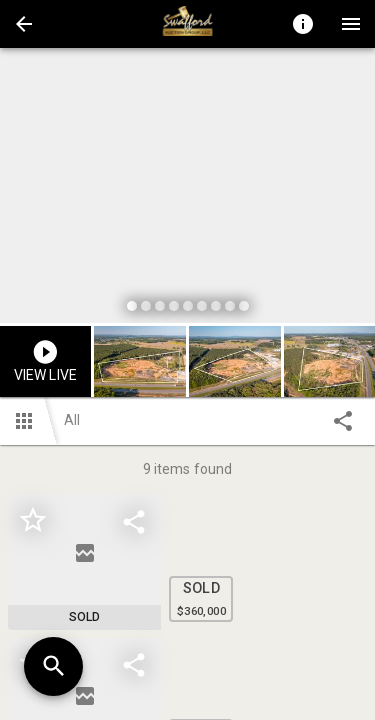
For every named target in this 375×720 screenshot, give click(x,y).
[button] (24, 24)
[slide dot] (132, 306)
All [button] (72, 420)
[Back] (24, 24)
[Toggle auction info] (303, 24)
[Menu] (351, 24)
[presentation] (188, 24)
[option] (187, 188)
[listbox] (187, 188)
